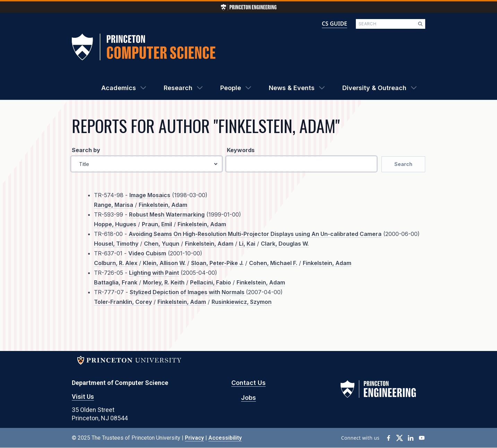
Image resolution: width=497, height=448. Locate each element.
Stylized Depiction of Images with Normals (188, 292)
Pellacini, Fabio (211, 282)
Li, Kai (247, 244)
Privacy (194, 438)
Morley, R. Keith (164, 282)
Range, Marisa (114, 205)
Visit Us (83, 397)
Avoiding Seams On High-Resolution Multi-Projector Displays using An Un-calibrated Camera (255, 234)
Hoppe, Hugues (115, 224)
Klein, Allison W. (164, 263)
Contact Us (248, 383)
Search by (86, 150)
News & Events (292, 88)
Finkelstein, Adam (163, 205)
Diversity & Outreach (374, 88)
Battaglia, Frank (116, 282)
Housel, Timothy (116, 244)
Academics (119, 88)
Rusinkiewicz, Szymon (242, 302)
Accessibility (225, 438)
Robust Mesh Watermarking (167, 214)
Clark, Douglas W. (285, 244)
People (231, 88)
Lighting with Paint (154, 273)
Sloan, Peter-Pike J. (217, 263)
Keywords (241, 150)
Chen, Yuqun (162, 244)
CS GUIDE (335, 24)
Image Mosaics (150, 195)
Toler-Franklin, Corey (123, 302)
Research (178, 88)
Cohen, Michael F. (273, 263)
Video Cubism (147, 253)
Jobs (248, 398)
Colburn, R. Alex (116, 263)
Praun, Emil (157, 224)
